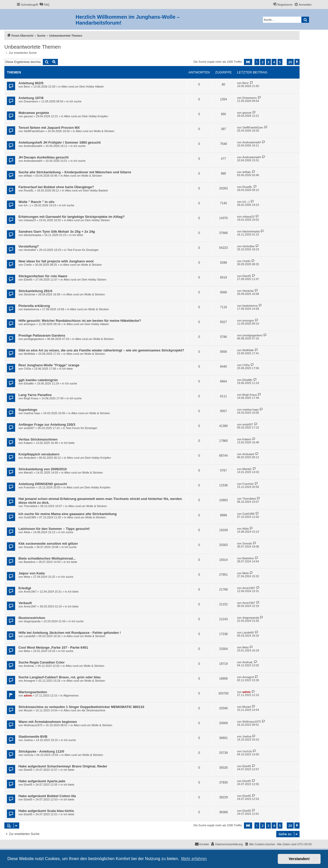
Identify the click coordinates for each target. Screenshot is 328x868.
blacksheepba (33, 235)
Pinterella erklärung (34, 306)
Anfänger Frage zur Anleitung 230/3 (47, 425)
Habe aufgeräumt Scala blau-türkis (46, 811)
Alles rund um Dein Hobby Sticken (89, 220)
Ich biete (78, 235)
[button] (248, 62)
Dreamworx (31, 101)
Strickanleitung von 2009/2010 (43, 469)
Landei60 (30, 636)
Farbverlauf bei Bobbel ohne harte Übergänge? (56, 187)
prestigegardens (34, 339)
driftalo (28, 176)
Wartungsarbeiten (33, 692)
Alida (27, 532)
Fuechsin (30, 487)
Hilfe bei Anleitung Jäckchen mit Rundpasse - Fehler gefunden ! (70, 633)
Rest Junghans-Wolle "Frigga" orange (49, 365)
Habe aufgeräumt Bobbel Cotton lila (47, 796)
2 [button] (263, 62)
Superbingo (28, 410)
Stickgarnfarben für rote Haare (43, 276)
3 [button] (268, 62)
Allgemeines (71, 695)
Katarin (28, 443)
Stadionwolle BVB (33, 737)
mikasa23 (30, 220)
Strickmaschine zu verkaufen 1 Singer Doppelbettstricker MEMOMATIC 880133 (81, 707)
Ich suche (75, 101)
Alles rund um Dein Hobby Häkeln (83, 87)
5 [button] (280, 62)
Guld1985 (30, 517)
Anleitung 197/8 (31, 98)
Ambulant (30, 458)
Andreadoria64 (33, 146)
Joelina (28, 740)
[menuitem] (44, 5)
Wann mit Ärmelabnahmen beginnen (48, 722)
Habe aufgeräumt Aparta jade (42, 781)
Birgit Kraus (31, 398)
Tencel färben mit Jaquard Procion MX (49, 128)
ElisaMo (29, 383)
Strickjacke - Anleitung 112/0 (41, 751)
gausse (28, 116)
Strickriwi (29, 294)
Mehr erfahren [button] (194, 859)
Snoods (29, 547)
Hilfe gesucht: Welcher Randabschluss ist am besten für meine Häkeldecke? (80, 321)
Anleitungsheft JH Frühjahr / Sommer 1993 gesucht (60, 142)
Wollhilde (29, 354)
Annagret (30, 681)
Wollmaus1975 (33, 725)
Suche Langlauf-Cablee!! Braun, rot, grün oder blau (60, 677)
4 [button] (274, 62)
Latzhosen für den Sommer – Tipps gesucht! (54, 529)
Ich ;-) (27, 205)
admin (28, 695)
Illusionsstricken (32, 618)
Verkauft (25, 603)
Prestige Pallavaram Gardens (42, 335)
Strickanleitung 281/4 (35, 291)
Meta (27, 577)
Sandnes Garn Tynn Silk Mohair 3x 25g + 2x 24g (57, 232)
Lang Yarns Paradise (35, 395)
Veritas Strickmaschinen (38, 439)
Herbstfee (30, 250)
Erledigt (25, 588)
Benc (27, 87)
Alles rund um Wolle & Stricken (95, 131)
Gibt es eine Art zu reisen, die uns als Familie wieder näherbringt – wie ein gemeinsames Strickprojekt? (101, 350)
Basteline (30, 562)
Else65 (28, 280)
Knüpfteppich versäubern (39, 454)
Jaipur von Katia (32, 573)
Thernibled (30, 506)
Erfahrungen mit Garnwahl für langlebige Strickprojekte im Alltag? (71, 217)
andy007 (29, 428)
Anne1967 (30, 592)
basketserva (31, 309)
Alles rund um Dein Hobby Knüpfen (86, 116)
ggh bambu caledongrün (38, 380)
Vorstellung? (29, 246)
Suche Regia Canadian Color (42, 662)
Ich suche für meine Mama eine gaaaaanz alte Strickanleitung (68, 514)
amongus (30, 324)
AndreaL (29, 666)
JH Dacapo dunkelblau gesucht (44, 157)
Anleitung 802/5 (31, 83)
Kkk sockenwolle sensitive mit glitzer (48, 544)
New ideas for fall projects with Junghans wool (56, 261)
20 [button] (290, 62)
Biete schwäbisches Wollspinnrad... (47, 558)
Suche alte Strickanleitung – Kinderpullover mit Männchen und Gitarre (75, 172)
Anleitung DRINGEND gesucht (43, 484)
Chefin (28, 265)
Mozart (28, 710)
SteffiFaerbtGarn (34, 131)
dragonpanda (32, 621)
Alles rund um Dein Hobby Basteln (87, 190)
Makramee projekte (34, 113)
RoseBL (29, 190)
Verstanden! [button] (299, 859)
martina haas (32, 413)
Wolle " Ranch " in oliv (37, 202)
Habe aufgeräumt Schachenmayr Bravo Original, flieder (63, 766)
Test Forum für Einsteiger (83, 250)
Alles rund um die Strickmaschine (84, 710)
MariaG (28, 473)
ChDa (27, 369)
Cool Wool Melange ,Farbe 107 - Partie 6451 (53, 647)
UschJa (29, 755)
